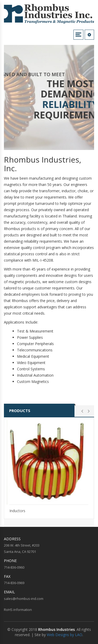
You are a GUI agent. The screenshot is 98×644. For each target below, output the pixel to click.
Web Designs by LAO (65, 635)
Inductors (17, 511)
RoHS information (18, 610)
